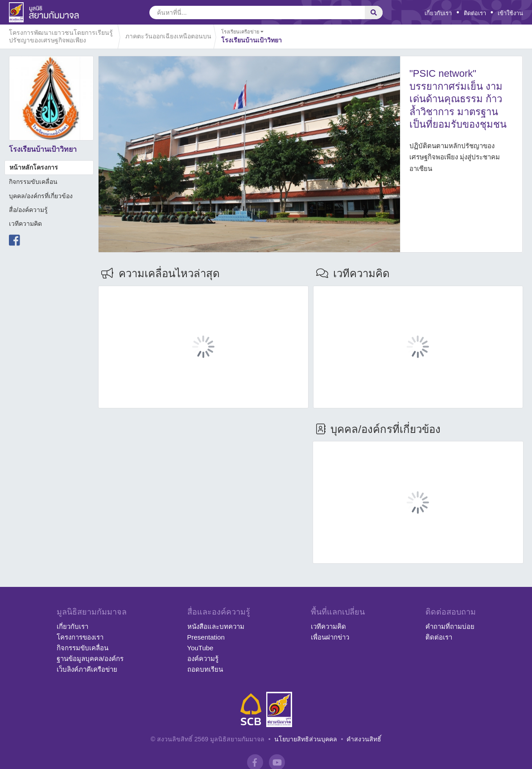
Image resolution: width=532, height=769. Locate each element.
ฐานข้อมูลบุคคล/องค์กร (90, 659)
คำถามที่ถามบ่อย (450, 626)
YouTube (200, 648)
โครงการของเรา (80, 637)
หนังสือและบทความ (216, 626)
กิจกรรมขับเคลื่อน (33, 182)
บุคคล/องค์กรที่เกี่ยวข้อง (41, 196)
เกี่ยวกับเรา (438, 13)
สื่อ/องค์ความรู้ (28, 210)
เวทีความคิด (25, 224)
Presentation (206, 637)
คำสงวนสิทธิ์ (364, 739)
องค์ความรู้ (203, 659)
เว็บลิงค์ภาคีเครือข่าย (87, 669)
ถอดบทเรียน (205, 669)
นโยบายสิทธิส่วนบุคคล (306, 739)
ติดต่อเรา (475, 13)
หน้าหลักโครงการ (34, 167)
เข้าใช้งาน (510, 13)
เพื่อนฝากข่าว (330, 637)
